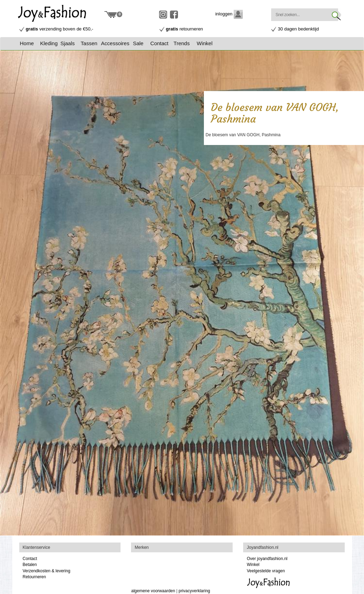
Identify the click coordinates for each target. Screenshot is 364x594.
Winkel (205, 43)
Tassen (89, 43)
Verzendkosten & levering (47, 571)
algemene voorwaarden (153, 591)
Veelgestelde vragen (266, 571)
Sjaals (67, 43)
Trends (181, 43)
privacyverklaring (194, 591)
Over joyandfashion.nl (267, 559)
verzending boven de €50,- (59, 29)
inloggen (229, 14)
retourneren (184, 29)
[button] (49, 43)
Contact (159, 43)
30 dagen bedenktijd (298, 29)
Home (27, 43)
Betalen (30, 565)
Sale (138, 43)
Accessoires (115, 43)
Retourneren (35, 577)
